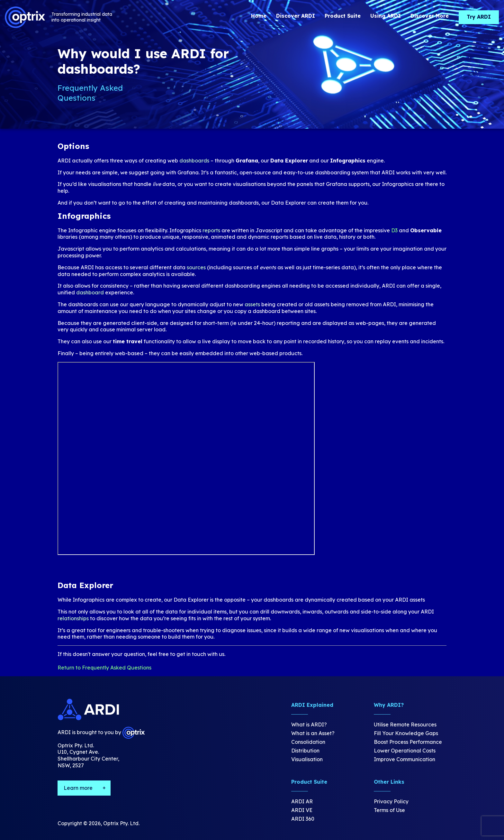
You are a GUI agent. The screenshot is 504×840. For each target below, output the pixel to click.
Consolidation (308, 742)
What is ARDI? (309, 725)
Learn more (78, 788)
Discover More (430, 16)
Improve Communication (405, 759)
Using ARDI (386, 16)
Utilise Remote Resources (405, 725)
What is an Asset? (313, 733)
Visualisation (307, 759)
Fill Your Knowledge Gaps (406, 733)
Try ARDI (479, 17)
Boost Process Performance (408, 742)
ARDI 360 (303, 819)
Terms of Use (389, 810)
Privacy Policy (391, 801)
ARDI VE (302, 810)
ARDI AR (302, 801)
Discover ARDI (296, 16)
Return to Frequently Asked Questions (104, 668)
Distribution (305, 751)
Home (259, 16)
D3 (394, 230)
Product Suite (343, 16)
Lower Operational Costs (405, 751)
